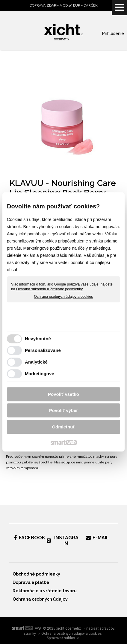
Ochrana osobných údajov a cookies (64, 297)
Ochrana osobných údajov (40, 599)
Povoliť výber (63, 411)
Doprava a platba (31, 582)
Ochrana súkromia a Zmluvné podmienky (49, 289)
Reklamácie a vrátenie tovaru (45, 591)
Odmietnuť (63, 427)
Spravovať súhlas (61, 638)
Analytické (36, 362)
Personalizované (43, 351)
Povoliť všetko (63, 394)
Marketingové (40, 374)
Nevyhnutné (38, 339)
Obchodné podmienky (36, 574)
